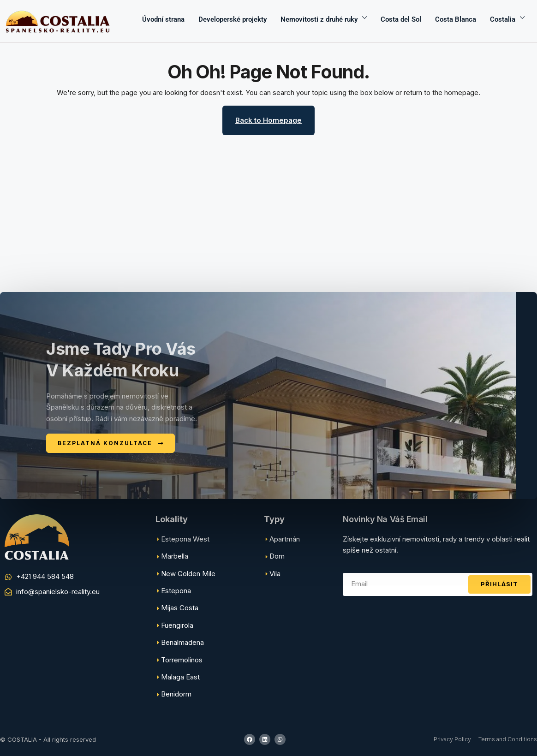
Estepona (176, 591)
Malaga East (180, 677)
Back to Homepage (268, 120)
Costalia (503, 19)
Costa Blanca (456, 19)
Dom (277, 556)
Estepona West (185, 539)
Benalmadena (182, 642)
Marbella (175, 556)
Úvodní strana (163, 19)
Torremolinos (182, 660)
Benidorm (176, 694)
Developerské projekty (233, 19)
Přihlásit (499, 584)
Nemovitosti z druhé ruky (319, 19)
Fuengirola (177, 625)
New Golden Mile (188, 574)
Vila (275, 574)
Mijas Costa (180, 608)
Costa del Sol (401, 19)
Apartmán (285, 539)
